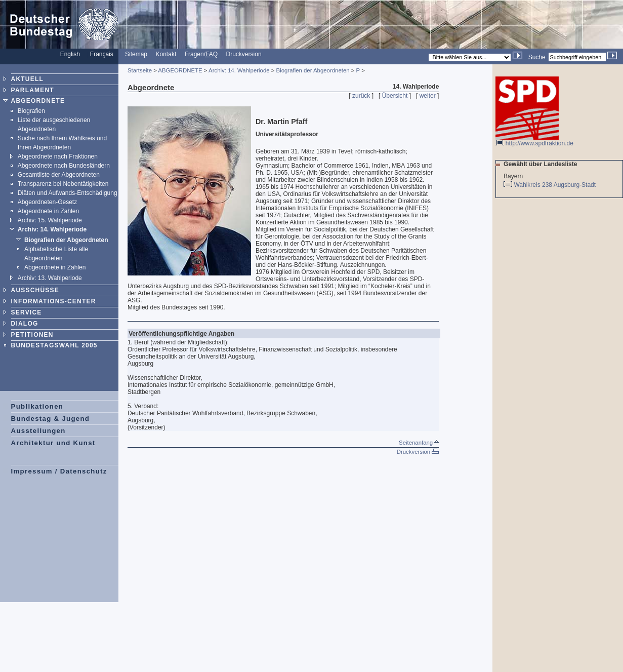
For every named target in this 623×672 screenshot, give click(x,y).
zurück (361, 96)
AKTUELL (27, 79)
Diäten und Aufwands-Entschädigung (68, 193)
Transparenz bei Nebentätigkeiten (63, 184)
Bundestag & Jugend (51, 419)
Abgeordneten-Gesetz (47, 202)
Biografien (31, 111)
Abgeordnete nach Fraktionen (58, 156)
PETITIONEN (32, 335)
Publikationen (37, 406)
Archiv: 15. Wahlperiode (50, 220)
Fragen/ (201, 54)
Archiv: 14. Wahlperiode (52, 229)
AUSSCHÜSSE (35, 290)
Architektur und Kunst (53, 443)
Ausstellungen (38, 431)
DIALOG (25, 324)
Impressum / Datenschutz (59, 471)
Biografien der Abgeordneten (66, 240)
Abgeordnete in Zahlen (48, 211)
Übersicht (395, 96)
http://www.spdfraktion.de (534, 141)
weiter (428, 96)
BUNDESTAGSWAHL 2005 (54, 345)
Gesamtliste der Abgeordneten (59, 175)
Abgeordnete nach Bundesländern (64, 166)
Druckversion (244, 54)
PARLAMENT (33, 90)
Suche (537, 57)
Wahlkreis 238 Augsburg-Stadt (555, 185)
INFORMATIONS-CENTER (54, 301)
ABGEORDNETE (38, 101)
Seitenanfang (419, 443)
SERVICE (27, 312)
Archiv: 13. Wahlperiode (50, 278)
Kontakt (166, 54)
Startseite (140, 70)
